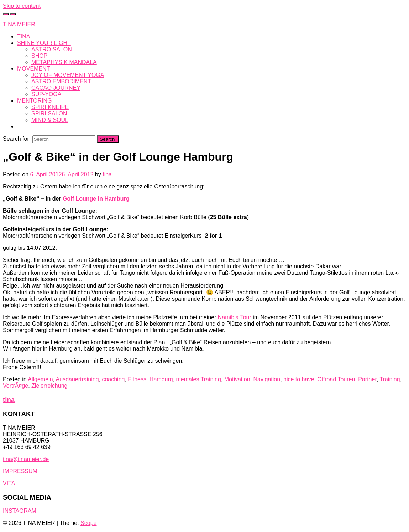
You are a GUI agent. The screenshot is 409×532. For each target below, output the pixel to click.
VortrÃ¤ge (15, 386)
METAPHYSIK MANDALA (64, 62)
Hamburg (161, 379)
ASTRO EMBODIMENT (61, 81)
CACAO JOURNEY (56, 88)
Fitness (137, 379)
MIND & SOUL (50, 120)
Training (390, 379)
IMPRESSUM (20, 471)
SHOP (39, 56)
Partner (367, 379)
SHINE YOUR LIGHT (44, 43)
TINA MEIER (19, 24)
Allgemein (40, 379)
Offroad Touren (336, 379)
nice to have (299, 379)
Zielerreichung (49, 386)
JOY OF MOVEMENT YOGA (68, 75)
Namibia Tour (235, 317)
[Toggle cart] (6, 14)
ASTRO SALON (52, 49)
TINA (23, 37)
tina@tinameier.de (26, 459)
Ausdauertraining (77, 379)
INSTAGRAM (20, 511)
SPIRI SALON (49, 113)
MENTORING (34, 101)
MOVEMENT (33, 69)
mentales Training (199, 379)
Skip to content (22, 6)
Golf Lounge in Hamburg (96, 199)
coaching (113, 379)
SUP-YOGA (46, 94)
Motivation (237, 379)
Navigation (267, 379)
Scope (88, 523)
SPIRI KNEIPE (50, 107)
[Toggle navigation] (13, 14)
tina (107, 174)
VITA (9, 483)
